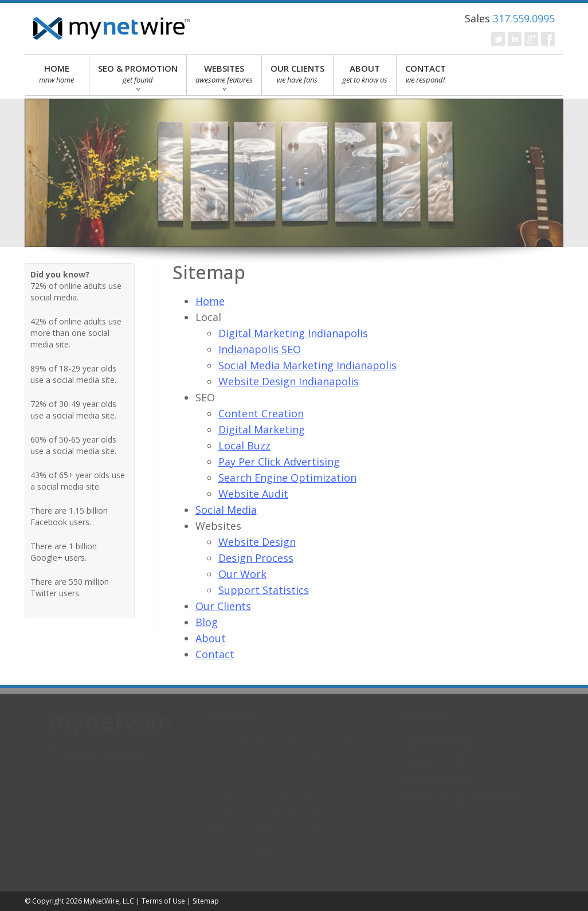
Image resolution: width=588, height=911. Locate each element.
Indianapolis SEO (260, 349)
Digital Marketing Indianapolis (293, 333)
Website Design (257, 542)
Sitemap (206, 901)
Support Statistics (264, 590)
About (211, 638)
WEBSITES (224, 77)
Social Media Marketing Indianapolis (307, 365)
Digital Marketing (262, 429)
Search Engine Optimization (287, 478)
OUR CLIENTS (297, 74)
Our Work (242, 574)
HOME (57, 74)
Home (210, 301)
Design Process (256, 558)
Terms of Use (163, 901)
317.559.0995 (524, 18)
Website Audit (253, 494)
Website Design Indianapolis (289, 381)
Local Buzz (244, 445)
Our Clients (223, 606)
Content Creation (261, 413)
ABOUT (365, 74)
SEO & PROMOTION (138, 77)
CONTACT (426, 74)
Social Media (226, 510)
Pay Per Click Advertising (279, 462)
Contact (215, 654)
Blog (207, 622)
